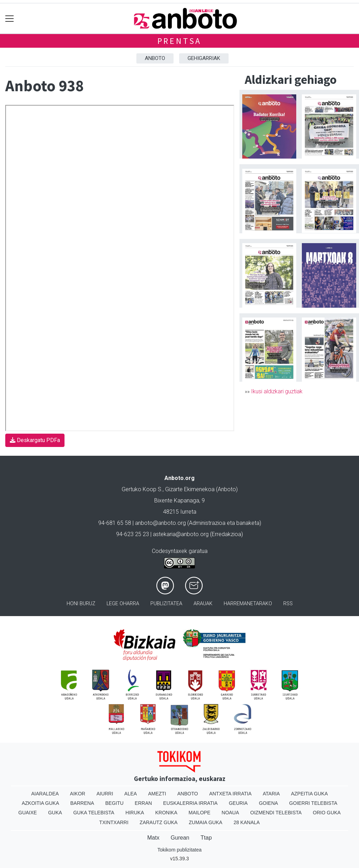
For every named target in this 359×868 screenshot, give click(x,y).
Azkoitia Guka (40, 803)
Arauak (203, 604)
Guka (55, 813)
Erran (143, 803)
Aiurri (105, 794)
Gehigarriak (204, 58)
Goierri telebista (313, 803)
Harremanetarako (248, 604)
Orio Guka (327, 813)
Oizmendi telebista (276, 813)
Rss (288, 604)
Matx (153, 838)
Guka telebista (94, 813)
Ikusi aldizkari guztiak (277, 391)
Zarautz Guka (158, 822)
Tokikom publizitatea (179, 850)
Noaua (230, 813)
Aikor (78, 794)
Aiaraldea (45, 794)
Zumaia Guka (205, 822)
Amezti (157, 794)
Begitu (114, 803)
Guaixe (28, 813)
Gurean (180, 838)
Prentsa (180, 41)
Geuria (238, 803)
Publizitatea (166, 604)
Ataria (271, 794)
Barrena (82, 803)
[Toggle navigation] (10, 18)
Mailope (199, 813)
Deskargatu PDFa (35, 440)
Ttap (206, 838)
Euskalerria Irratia (190, 803)
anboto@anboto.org (160, 523)
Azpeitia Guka (309, 794)
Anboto (155, 58)
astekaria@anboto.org (181, 534)
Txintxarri (114, 822)
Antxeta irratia (231, 794)
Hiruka (135, 813)
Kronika (166, 813)
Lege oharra (123, 604)
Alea (131, 794)
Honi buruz (81, 604)
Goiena (268, 803)
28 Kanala (247, 822)
